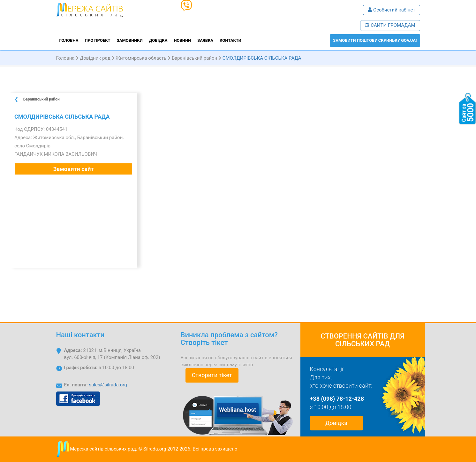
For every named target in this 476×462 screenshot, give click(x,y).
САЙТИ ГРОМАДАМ (390, 25)
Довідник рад (95, 58)
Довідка (158, 40)
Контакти (230, 40)
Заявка (205, 40)
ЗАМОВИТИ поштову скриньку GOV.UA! (375, 40)
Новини (182, 40)
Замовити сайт (73, 169)
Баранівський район (195, 58)
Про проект (98, 40)
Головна (69, 40)
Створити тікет (212, 375)
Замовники (130, 40)
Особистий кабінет (391, 10)
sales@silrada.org (108, 385)
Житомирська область (141, 58)
